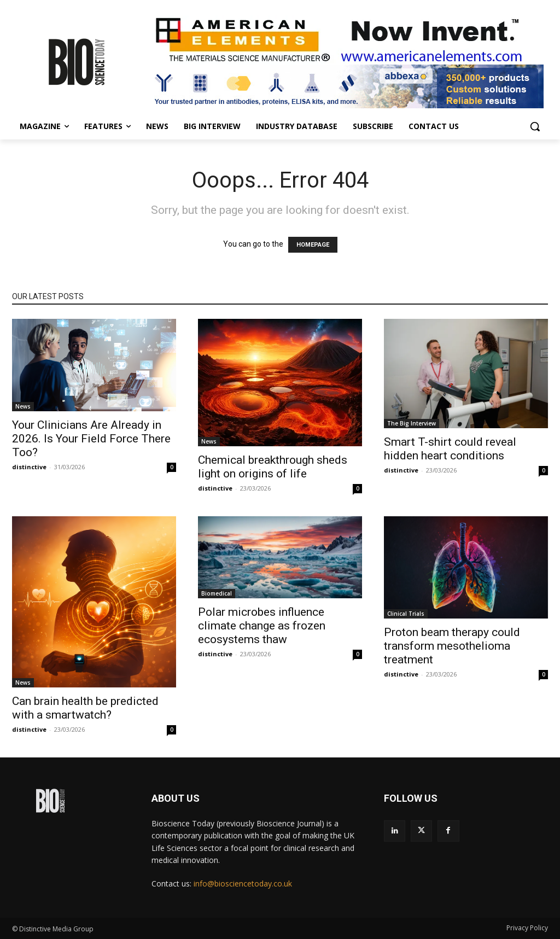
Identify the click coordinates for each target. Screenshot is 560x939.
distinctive (29, 467)
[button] (535, 126)
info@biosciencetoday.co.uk (243, 883)
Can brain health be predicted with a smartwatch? (85, 708)
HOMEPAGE (313, 245)
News (23, 406)
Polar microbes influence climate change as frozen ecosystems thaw (262, 626)
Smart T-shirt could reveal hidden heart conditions (450, 449)
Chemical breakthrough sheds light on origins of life (273, 467)
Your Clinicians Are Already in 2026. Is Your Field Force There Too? (91, 439)
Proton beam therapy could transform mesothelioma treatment (452, 646)
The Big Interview (412, 423)
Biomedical (217, 593)
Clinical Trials (406, 614)
